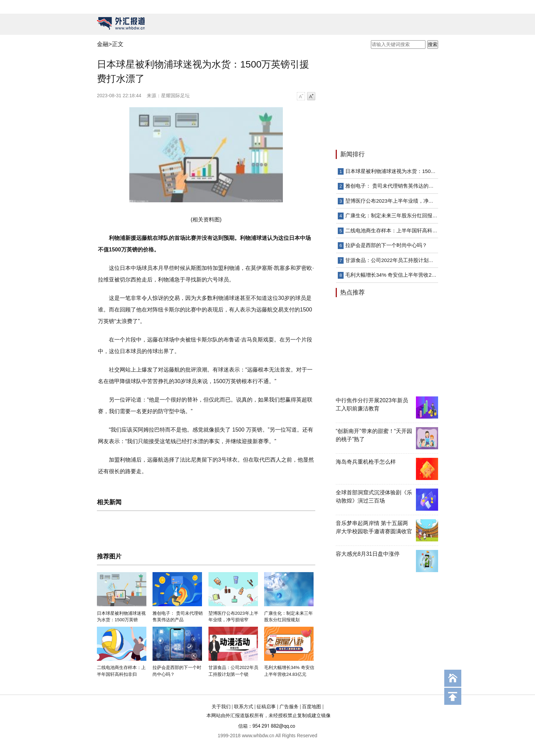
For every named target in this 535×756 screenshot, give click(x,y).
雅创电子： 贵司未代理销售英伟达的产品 (392, 186)
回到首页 (453, 678)
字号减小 (301, 96)
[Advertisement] (378, 100)
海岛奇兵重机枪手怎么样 (366, 462)
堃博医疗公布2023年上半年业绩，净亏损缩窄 (397, 201)
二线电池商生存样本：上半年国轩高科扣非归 (396, 230)
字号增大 (311, 96)
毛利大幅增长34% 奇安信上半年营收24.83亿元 (399, 275)
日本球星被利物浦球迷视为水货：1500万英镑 (397, 171)
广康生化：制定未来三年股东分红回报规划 (394, 215)
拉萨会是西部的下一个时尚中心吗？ (386, 245)
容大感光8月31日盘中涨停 (368, 554)
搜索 (433, 44)
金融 (103, 44)
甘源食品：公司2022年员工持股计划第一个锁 (397, 260)
